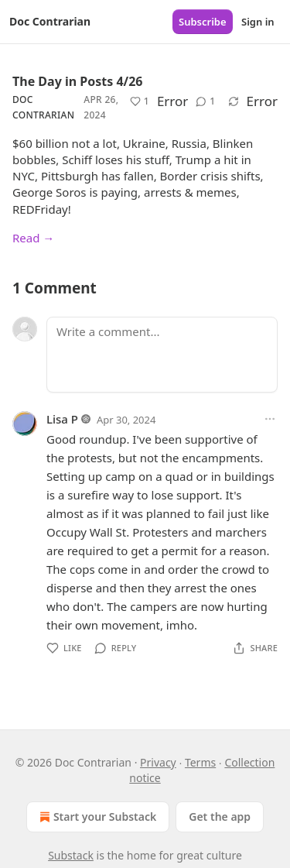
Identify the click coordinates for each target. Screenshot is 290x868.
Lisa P (62, 419)
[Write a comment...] (162, 355)
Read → (33, 238)
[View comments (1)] (205, 101)
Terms (200, 762)
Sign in (258, 22)
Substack (71, 855)
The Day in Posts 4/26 (77, 81)
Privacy (158, 762)
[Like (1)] (140, 101)
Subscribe (203, 22)
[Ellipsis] (270, 419)
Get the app (220, 817)
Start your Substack (96, 817)
